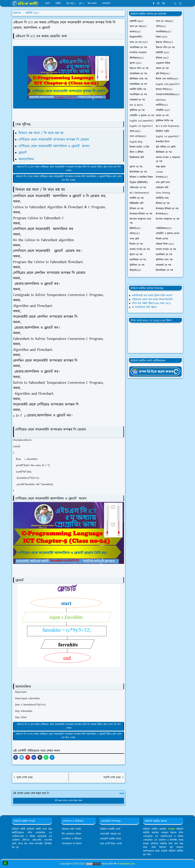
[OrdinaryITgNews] (155, 371)
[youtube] (164, 4)
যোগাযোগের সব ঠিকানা (72, 844)
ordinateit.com (127, 864)
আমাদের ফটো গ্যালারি (71, 829)
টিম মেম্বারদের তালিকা (72, 834)
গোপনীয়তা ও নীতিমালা (72, 839)
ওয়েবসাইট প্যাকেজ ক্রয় (110, 834)
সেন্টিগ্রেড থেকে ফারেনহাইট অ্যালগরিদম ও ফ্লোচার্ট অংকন (55, 146)
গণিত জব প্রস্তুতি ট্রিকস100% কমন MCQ (151, 303)
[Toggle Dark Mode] (175, 3)
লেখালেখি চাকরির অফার (111, 839)
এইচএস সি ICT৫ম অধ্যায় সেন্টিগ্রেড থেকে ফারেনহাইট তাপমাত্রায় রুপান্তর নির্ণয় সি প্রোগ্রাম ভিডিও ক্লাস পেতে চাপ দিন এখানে (69, 169)
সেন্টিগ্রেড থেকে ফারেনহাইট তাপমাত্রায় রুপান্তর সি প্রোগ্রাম (56, 140)
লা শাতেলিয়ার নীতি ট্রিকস (144, 307)
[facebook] (153, 4)
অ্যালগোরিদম (29, 159)
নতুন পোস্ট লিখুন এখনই (111, 844)
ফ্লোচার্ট (23, 153)
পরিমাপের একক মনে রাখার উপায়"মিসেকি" (153, 300)
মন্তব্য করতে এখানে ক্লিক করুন (69, 801)
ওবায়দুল (171, 829)
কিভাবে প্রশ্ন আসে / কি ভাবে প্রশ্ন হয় (41, 133)
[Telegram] (169, 4)
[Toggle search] (180, 4)
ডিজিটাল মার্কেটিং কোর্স (110, 829)
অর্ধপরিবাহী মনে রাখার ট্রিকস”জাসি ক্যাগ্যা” (152, 296)
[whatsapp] (159, 4)
